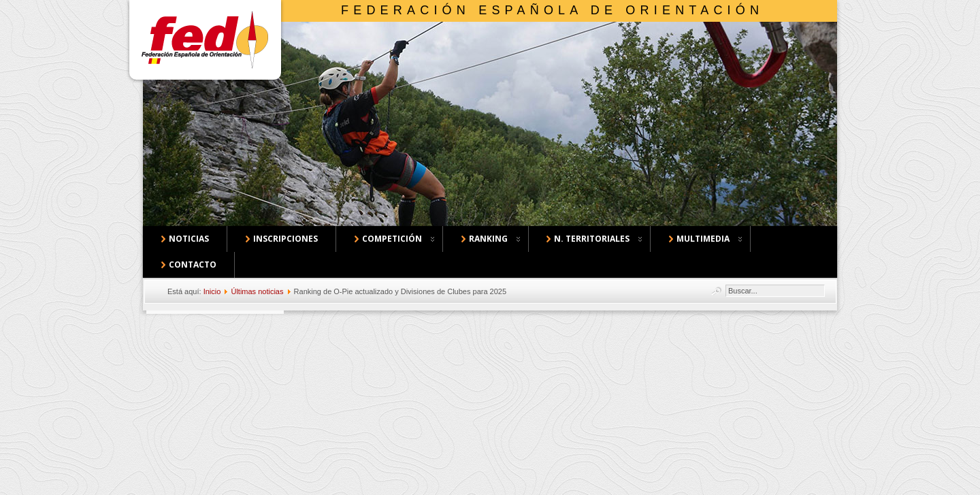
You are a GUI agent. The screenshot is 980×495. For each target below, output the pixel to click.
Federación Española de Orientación (552, 10)
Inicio (212, 291)
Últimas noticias (257, 291)
